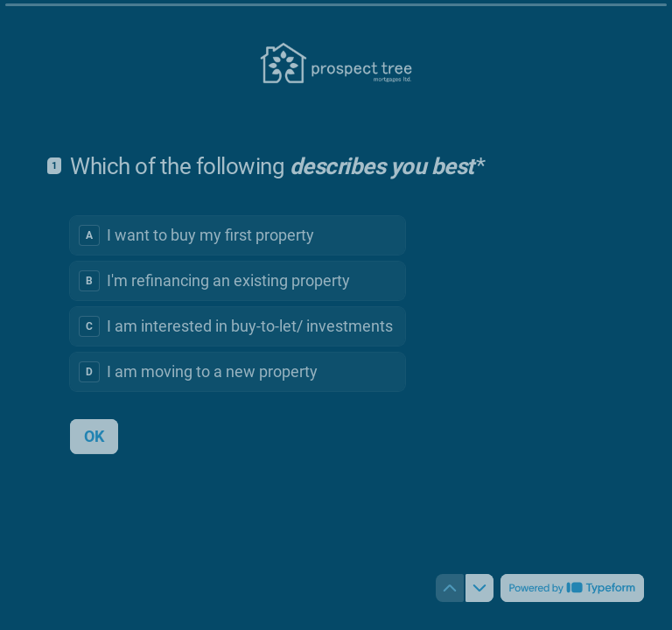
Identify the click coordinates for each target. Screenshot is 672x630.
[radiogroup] (238, 303)
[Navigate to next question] (479, 588)
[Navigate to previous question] (450, 588)
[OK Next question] (94, 436)
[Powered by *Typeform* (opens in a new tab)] (572, 588)
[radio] (238, 234)
